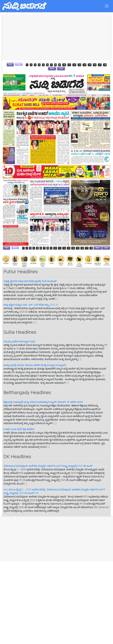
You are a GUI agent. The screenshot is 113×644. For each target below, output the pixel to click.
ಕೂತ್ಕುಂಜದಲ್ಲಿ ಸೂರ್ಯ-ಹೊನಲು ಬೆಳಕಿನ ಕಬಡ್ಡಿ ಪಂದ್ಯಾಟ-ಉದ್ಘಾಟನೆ (35, 365)
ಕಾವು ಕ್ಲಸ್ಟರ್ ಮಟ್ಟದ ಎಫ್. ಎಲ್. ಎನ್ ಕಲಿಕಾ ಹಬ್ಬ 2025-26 (31, 305)
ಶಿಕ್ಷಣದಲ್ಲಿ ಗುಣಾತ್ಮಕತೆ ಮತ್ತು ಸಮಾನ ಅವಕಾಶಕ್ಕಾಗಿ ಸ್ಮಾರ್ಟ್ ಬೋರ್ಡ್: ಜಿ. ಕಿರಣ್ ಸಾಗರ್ (43, 402)
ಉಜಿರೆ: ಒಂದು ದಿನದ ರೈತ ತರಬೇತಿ (19, 429)
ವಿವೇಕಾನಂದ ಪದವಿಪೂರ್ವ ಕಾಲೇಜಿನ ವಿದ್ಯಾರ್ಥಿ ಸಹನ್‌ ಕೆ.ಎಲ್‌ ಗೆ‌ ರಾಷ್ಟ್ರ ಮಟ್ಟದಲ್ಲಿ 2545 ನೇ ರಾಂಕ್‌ (48, 466)
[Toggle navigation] (107, 7)
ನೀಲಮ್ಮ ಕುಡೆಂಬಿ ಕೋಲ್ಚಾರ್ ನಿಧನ (19, 341)
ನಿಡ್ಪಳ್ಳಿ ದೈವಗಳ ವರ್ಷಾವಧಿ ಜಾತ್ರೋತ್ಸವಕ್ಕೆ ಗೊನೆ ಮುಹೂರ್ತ (30, 281)
